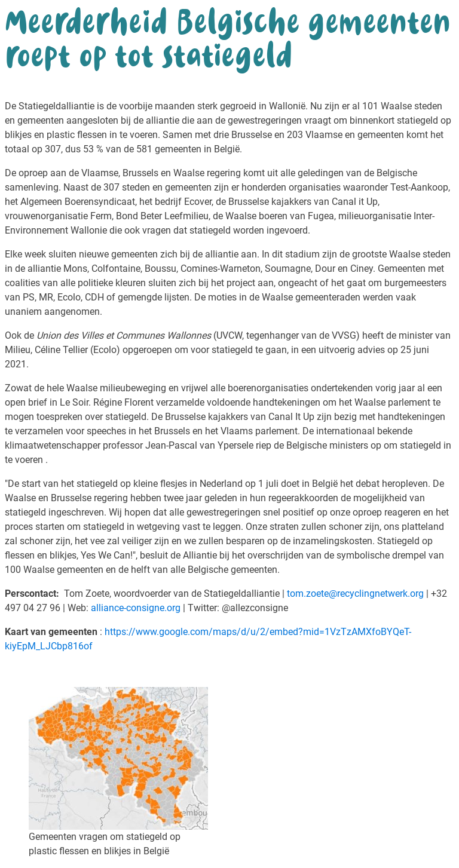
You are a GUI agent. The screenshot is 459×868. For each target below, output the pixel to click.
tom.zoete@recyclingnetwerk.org (355, 594)
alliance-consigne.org (136, 608)
